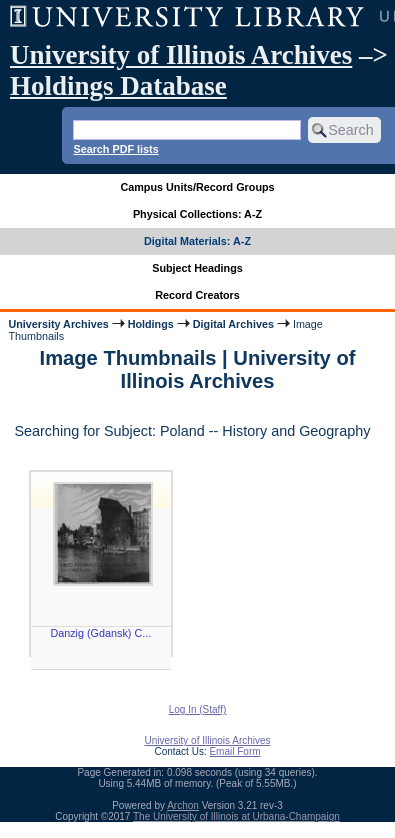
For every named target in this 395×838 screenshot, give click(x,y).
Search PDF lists (115, 149)
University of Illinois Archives (181, 55)
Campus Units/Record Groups (197, 187)
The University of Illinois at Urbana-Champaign (236, 816)
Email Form (234, 751)
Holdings (151, 324)
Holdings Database (118, 86)
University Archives (58, 324)
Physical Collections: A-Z (197, 214)
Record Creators (197, 295)
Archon (183, 805)
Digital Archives (233, 324)
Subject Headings (197, 268)
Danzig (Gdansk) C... (100, 633)
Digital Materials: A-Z (197, 241)
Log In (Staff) (198, 709)
